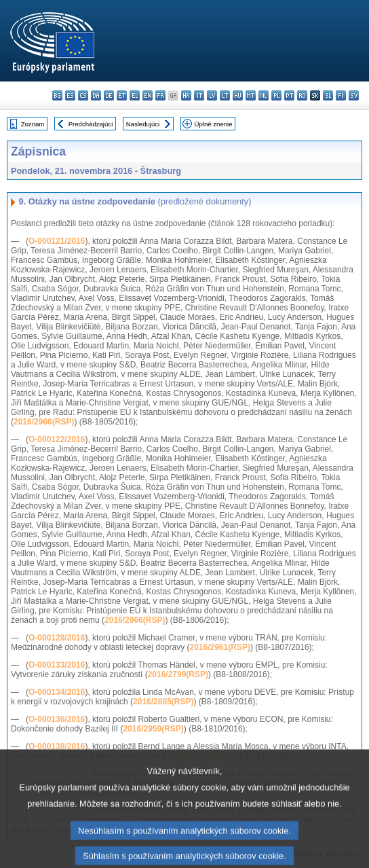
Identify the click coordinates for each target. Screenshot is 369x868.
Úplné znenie (214, 124)
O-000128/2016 (57, 638)
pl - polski (276, 95)
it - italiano (199, 95)
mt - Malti (251, 95)
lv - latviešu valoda (212, 95)
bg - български (57, 95)
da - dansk (96, 95)
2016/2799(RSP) (178, 674)
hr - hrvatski (186, 95)
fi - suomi (341, 95)
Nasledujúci (143, 124)
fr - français (160, 95)
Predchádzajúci (91, 124)
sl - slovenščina (328, 95)
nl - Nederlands (264, 95)
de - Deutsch (109, 95)
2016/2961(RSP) (219, 647)
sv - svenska (354, 95)
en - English (148, 95)
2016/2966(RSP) (44, 422)
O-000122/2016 (57, 439)
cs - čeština (83, 95)
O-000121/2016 (57, 241)
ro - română (302, 95)
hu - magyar (238, 95)
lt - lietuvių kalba (225, 95)
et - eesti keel (122, 95)
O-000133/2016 (57, 665)
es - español (70, 95)
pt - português (289, 95)
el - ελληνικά (135, 95)
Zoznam (33, 124)
